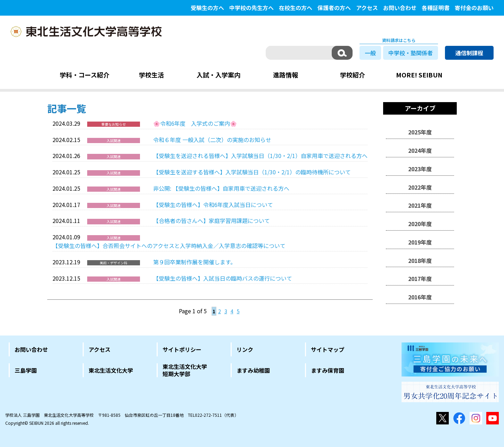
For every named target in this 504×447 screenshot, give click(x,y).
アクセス (367, 8)
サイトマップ (328, 349)
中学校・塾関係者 (411, 53)
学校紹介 (353, 75)
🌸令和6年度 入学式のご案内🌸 (195, 123)
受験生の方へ (207, 8)
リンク (245, 349)
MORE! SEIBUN (419, 75)
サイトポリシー (182, 349)
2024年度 (420, 150)
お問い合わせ (400, 8)
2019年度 (420, 242)
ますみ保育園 (328, 370)
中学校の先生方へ (251, 8)
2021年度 (420, 205)
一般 (370, 53)
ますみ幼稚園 (253, 370)
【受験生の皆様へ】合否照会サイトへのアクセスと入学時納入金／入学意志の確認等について (169, 246)
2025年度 (420, 132)
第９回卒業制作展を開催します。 (195, 262)
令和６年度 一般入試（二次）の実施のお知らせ (212, 140)
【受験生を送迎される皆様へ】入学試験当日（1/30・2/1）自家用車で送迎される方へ (260, 156)
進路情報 (286, 75)
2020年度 (420, 224)
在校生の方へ (296, 8)
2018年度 (420, 260)
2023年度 (420, 169)
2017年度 (420, 279)
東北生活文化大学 (111, 370)
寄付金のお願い (474, 8)
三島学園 (26, 370)
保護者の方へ (334, 8)
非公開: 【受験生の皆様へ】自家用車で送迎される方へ (221, 188)
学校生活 (151, 75)
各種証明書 (436, 8)
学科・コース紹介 (85, 75)
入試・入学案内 (218, 75)
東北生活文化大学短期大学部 (185, 370)
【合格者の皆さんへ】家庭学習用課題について (212, 221)
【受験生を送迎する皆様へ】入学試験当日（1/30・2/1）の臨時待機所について (252, 172)
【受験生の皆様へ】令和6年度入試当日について (213, 205)
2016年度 (420, 297)
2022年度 (420, 187)
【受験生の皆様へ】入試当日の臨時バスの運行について (223, 278)
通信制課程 (469, 53)
